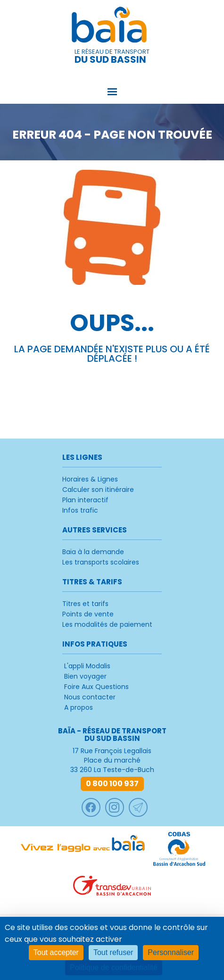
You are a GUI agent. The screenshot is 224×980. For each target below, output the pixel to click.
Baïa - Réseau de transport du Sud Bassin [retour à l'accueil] (112, 26)
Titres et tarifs (85, 604)
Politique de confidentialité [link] (114, 968)
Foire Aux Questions (96, 687)
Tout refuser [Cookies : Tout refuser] (113, 952)
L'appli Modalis (87, 666)
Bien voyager (85, 676)
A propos (79, 707)
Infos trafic (80, 510)
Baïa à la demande (93, 552)
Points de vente (88, 614)
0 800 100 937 (112, 784)
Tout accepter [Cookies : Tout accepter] (56, 952)
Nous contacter (90, 697)
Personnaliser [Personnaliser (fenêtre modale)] (171, 952)
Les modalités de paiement (107, 624)
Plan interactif (85, 500)
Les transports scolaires (101, 562)
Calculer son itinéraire (98, 490)
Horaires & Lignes (90, 479)
